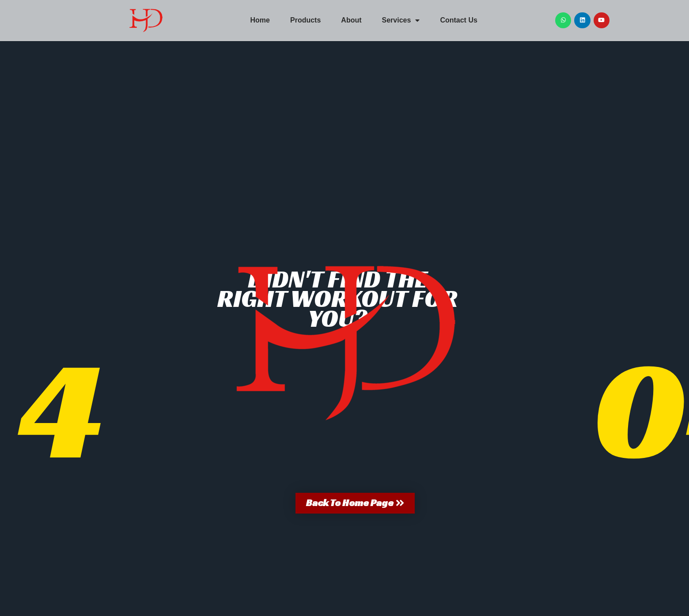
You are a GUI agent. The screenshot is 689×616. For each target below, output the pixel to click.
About (351, 20)
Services (401, 20)
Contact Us (458, 20)
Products (305, 20)
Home (260, 20)
